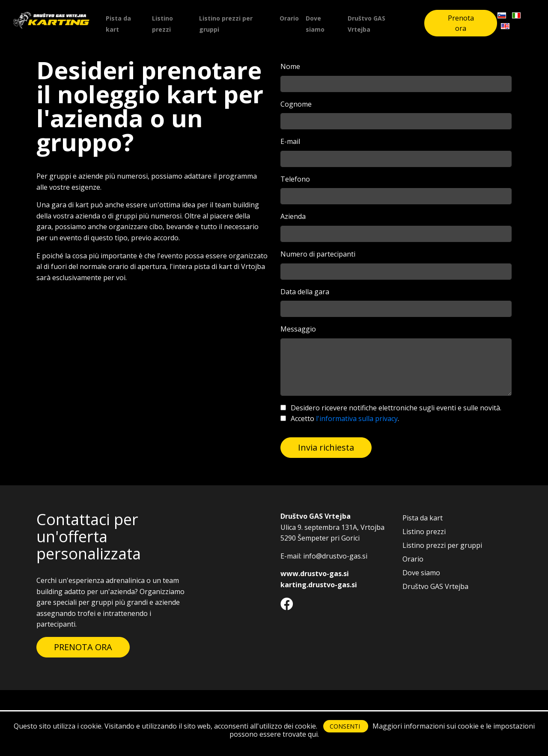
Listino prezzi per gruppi (226, 24)
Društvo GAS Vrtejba (366, 24)
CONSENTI (346, 726)
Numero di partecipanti (318, 254)
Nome (290, 66)
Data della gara (305, 292)
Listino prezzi (162, 24)
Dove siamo (315, 24)
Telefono (295, 179)
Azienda (293, 216)
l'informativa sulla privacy (357, 418)
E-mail (290, 141)
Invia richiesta (326, 447)
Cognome (296, 104)
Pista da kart (118, 24)
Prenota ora (461, 23)
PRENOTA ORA (83, 647)
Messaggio (298, 329)
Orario (289, 18)
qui (313, 734)
